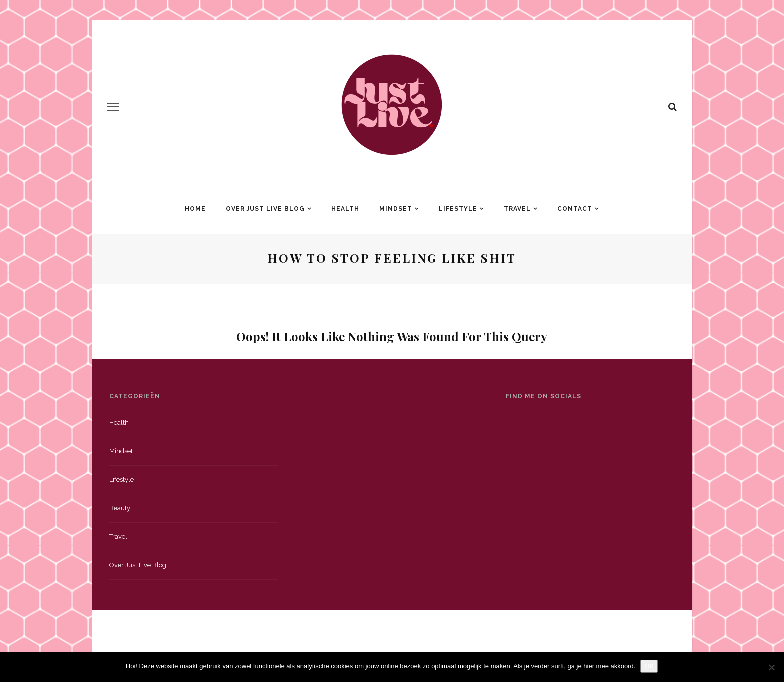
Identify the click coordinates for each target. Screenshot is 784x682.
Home (195, 209)
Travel (517, 209)
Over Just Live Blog (265, 209)
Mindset (396, 209)
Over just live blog (138, 565)
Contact (575, 209)
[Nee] (771, 667)
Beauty (120, 508)
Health (345, 209)
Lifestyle (458, 209)
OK (649, 666)
